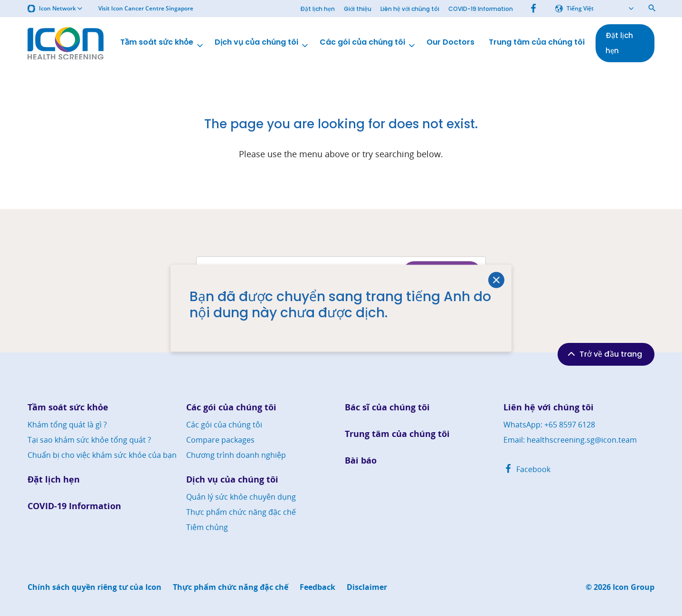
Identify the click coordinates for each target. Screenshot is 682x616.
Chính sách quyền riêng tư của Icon (95, 587)
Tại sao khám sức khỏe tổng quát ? (89, 440)
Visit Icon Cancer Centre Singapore (146, 9)
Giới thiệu (358, 9)
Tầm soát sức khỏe (162, 43)
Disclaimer (367, 587)
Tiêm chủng (207, 527)
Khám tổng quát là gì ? (67, 425)
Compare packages (220, 440)
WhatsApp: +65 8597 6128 (549, 425)
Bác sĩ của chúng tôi (387, 407)
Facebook (527, 469)
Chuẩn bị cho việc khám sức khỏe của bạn (102, 455)
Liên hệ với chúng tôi (410, 9)
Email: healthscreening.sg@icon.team (570, 440)
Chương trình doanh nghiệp (236, 455)
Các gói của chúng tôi (368, 43)
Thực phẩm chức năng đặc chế (241, 512)
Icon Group (634, 587)
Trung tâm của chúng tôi (537, 43)
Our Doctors (450, 43)
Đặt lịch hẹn (317, 9)
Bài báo (361, 460)
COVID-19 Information (481, 9)
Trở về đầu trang (604, 354)
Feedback (317, 587)
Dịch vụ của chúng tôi (262, 43)
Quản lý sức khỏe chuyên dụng (241, 497)
